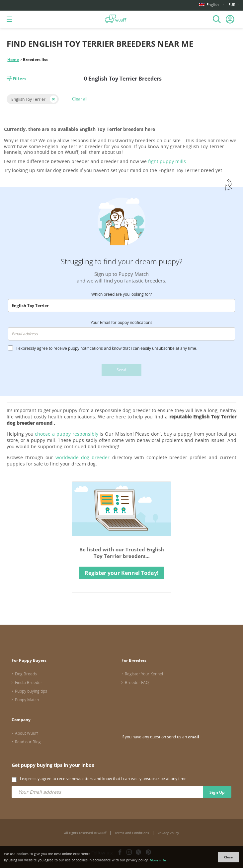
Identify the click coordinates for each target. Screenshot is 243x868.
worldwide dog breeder (82, 457)
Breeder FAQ (137, 682)
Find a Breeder (29, 682)
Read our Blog (28, 742)
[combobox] (121, 306)
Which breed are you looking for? (121, 294)
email (194, 737)
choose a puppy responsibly (66, 434)
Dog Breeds (26, 674)
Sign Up (217, 792)
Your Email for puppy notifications (121, 322)
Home (13, 60)
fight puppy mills (167, 161)
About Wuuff (26, 733)
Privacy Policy (168, 833)
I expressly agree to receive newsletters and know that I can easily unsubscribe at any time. (104, 778)
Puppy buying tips (31, 691)
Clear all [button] (80, 99)
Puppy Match (27, 700)
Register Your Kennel (144, 674)
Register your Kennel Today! (122, 573)
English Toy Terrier (28, 99)
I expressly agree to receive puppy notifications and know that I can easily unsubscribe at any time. (107, 348)
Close (228, 857)
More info (158, 860)
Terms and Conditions (132, 833)
